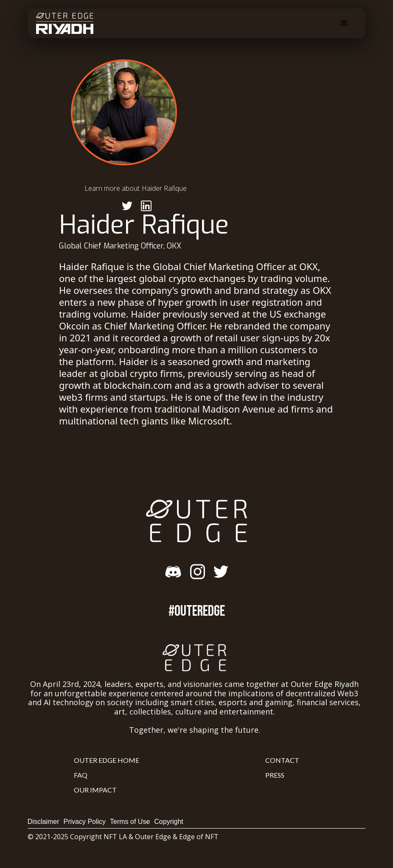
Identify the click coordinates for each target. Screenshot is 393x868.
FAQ (81, 775)
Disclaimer (44, 822)
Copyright (168, 822)
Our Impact (95, 790)
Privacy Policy (84, 822)
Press (275, 775)
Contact (282, 760)
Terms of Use (130, 822)
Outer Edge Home (107, 760)
